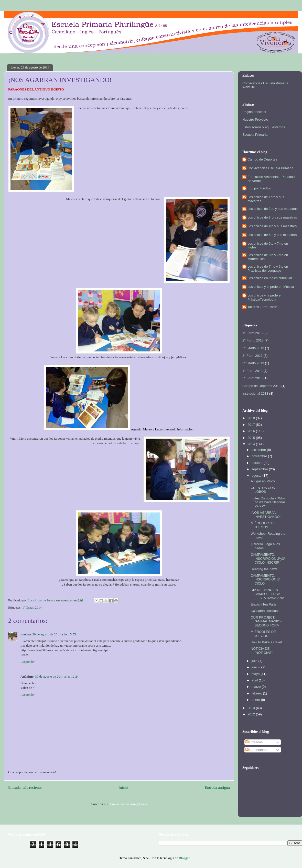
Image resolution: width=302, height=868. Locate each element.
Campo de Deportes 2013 (261, 386)
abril (255, 680)
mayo (256, 674)
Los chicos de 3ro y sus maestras (272, 217)
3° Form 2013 (252, 356)
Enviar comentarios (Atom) (128, 804)
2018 (252, 418)
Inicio (123, 787)
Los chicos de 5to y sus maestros (272, 235)
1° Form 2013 (252, 333)
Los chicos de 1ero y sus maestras (266, 199)
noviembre (260, 456)
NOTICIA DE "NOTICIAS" (262, 651)
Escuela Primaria (255, 135)
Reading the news (264, 569)
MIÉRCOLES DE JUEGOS (263, 525)
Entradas (254, 742)
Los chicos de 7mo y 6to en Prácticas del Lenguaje (268, 269)
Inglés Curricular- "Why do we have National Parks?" (268, 502)
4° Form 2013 (252, 371)
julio (255, 661)
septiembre (260, 469)
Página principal (254, 112)
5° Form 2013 (252, 378)
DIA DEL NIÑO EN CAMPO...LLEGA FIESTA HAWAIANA (267, 594)
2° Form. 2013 (253, 340)
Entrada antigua (217, 787)
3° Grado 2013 (253, 363)
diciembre (259, 450)
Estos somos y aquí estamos (264, 127)
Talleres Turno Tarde (263, 307)
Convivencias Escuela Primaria (270, 168)
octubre (258, 463)
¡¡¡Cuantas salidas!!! (265, 611)
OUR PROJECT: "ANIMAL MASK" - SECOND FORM (266, 621)
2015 (252, 438)
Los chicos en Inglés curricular (270, 278)
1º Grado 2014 (32, 607)
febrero (257, 693)
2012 (252, 714)
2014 (252, 444)
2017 (252, 425)
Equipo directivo (259, 188)
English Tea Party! (264, 604)
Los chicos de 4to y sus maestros (272, 226)
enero (256, 700)
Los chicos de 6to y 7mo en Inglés (268, 245)
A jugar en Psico (263, 481)
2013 (252, 708)
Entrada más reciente (25, 787)
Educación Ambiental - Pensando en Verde (272, 179)
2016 (252, 431)
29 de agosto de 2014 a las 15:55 (54, 634)
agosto (257, 476)
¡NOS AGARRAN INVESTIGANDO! (266, 515)
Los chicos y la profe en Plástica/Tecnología (265, 297)
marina (26, 634)
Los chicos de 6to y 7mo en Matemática (268, 257)
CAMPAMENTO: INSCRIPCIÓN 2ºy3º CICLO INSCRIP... (268, 558)
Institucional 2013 (255, 393)
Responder (28, 662)
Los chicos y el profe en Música (271, 287)
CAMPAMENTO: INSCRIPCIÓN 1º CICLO (265, 579)
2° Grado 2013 (253, 348)
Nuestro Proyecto (255, 119)
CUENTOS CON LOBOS (263, 490)
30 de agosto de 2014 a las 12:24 (57, 676)
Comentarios (257, 750)
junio (256, 667)
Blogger (184, 858)
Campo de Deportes (262, 159)
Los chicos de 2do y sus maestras (273, 209)
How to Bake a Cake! (266, 642)
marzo (257, 687)
